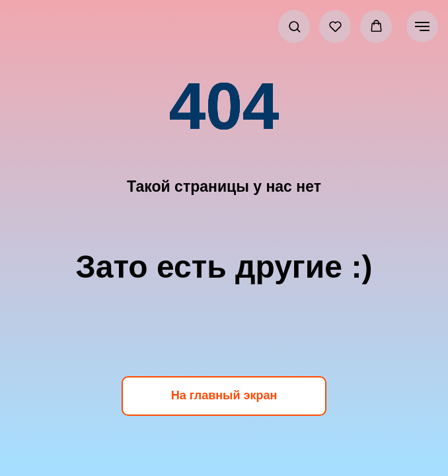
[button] (294, 26)
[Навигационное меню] (422, 26)
